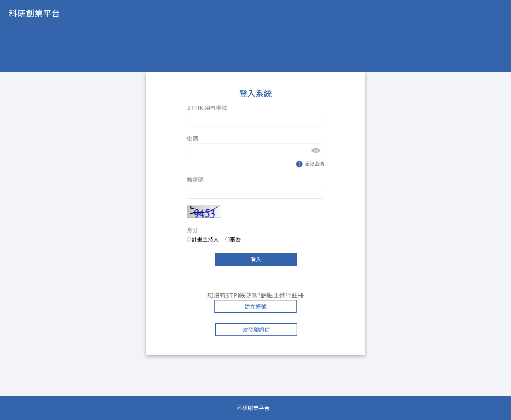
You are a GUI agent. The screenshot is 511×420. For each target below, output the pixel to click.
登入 (256, 259)
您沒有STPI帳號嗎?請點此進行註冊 (255, 295)
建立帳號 (255, 306)
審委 (233, 239)
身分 (192, 230)
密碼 (192, 138)
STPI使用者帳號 (207, 108)
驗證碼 (195, 180)
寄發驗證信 (256, 330)
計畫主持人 (203, 239)
